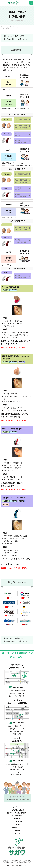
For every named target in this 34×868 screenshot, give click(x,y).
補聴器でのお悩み (9, 39)
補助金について (17, 827)
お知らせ (17, 824)
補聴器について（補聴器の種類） (14, 36)
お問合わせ (17, 833)
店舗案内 (17, 830)
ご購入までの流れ (17, 822)
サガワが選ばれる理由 (17, 810)
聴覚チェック (23, 39)
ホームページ (17, 807)
